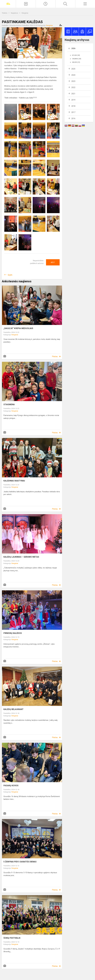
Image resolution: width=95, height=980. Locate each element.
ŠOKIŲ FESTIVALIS (12, 938)
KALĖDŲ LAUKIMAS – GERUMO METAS (21, 557)
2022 (73, 87)
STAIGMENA (9, 404)
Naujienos (15, 13)
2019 (73, 100)
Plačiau (55, 356)
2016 (73, 118)
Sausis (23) (76, 62)
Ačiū (53, 262)
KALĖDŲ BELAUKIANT (13, 709)
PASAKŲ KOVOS (11, 786)
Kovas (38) (76, 55)
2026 (73, 48)
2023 (73, 81)
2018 (73, 106)
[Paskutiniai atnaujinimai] (46, 4)
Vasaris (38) (77, 59)
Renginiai (25, 13)
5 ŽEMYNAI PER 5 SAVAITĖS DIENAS (20, 862)
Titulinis (5, 13)
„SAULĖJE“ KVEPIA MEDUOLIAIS (18, 328)
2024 (73, 75)
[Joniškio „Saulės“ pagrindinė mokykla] (8, 4)
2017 (73, 112)
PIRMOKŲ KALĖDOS (13, 633)
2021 (73, 94)
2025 (73, 69)
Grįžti (10, 275)
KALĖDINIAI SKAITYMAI (14, 481)
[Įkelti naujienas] (26, 4)
